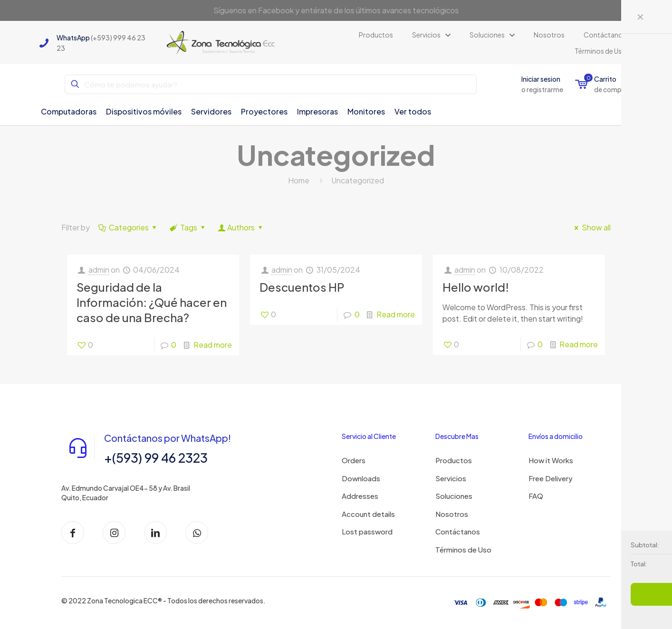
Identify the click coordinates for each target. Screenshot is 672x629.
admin (99, 270)
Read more (213, 345)
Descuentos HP (302, 287)
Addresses (360, 496)
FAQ (536, 496)
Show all (591, 227)
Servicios (451, 478)
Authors (241, 227)
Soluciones (454, 496)
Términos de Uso (463, 549)
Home (299, 180)
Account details (368, 514)
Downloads (361, 478)
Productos (454, 460)
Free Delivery (551, 478)
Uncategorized (358, 180)
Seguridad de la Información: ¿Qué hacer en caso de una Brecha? (152, 302)
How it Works (551, 460)
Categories (128, 227)
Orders (354, 460)
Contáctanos (458, 531)
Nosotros (452, 514)
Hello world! (476, 287)
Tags (188, 227)
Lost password (367, 531)
